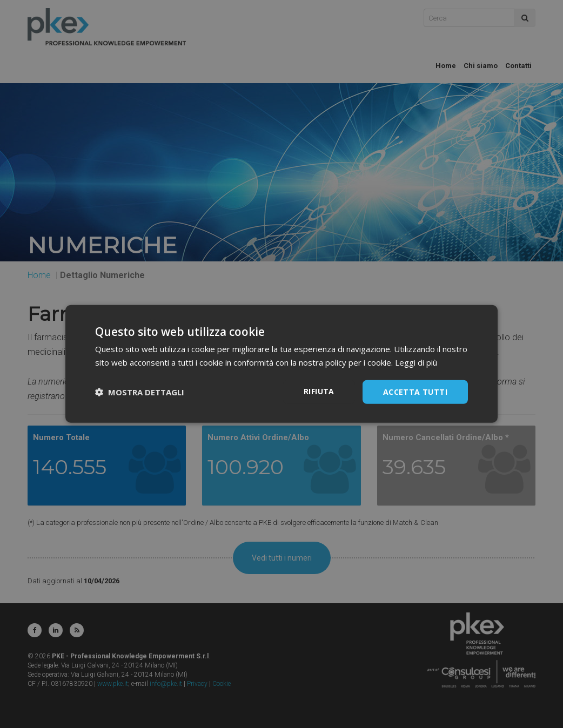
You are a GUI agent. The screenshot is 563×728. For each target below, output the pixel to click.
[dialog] (281, 364)
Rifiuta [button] (319, 391)
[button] (140, 392)
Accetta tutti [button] (415, 392)
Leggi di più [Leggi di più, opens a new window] (416, 362)
